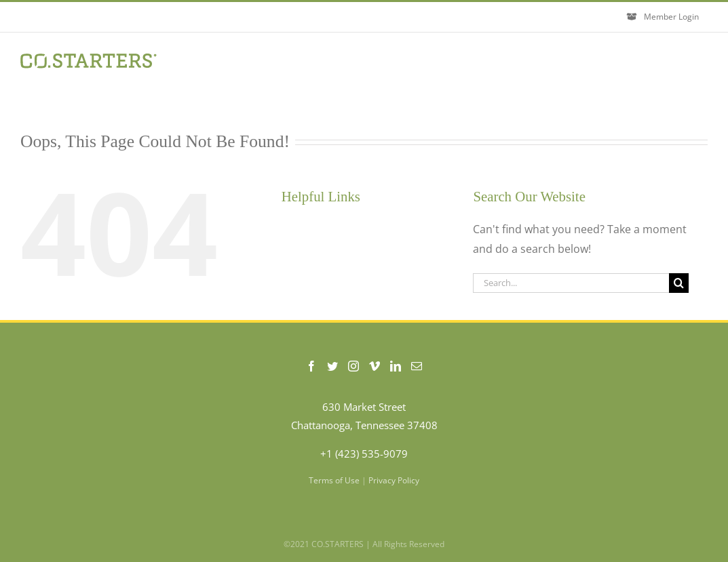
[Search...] (571, 283)
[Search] (679, 283)
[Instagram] (353, 366)
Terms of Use (334, 480)
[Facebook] (311, 366)
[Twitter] (332, 366)
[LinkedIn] (396, 366)
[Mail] (417, 366)
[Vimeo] (375, 366)
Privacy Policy (394, 480)
